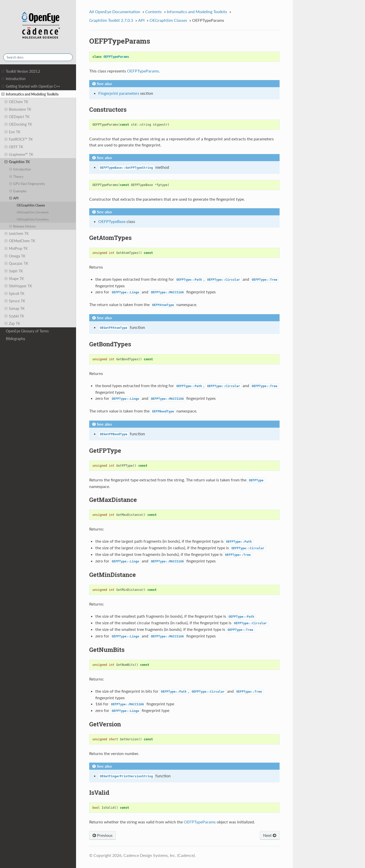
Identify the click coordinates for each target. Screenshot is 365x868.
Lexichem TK (17, 234)
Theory (17, 177)
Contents (153, 12)
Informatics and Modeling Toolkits (30, 94)
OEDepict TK (17, 117)
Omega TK (15, 256)
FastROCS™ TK (19, 139)
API (14, 198)
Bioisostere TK (18, 109)
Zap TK (12, 324)
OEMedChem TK (20, 241)
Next (270, 835)
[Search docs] (38, 57)
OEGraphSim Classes (31, 205)
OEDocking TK (18, 124)
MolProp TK (16, 249)
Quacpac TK (16, 263)
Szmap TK (15, 309)
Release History (23, 226)
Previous (103, 835)
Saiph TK (14, 271)
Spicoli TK (14, 294)
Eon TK (12, 132)
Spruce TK (15, 301)
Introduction (14, 79)
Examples (18, 191)
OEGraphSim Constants (33, 212)
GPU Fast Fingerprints (27, 184)
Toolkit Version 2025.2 (21, 71)
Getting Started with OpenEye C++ (31, 86)
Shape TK (14, 279)
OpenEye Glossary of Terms (27, 331)
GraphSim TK (17, 162)
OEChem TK (16, 102)
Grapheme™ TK (19, 155)
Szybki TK (14, 316)
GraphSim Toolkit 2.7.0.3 (111, 20)
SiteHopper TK (18, 286)
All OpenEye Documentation (115, 12)
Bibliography (15, 339)
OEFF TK (14, 147)
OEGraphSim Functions (33, 219)
